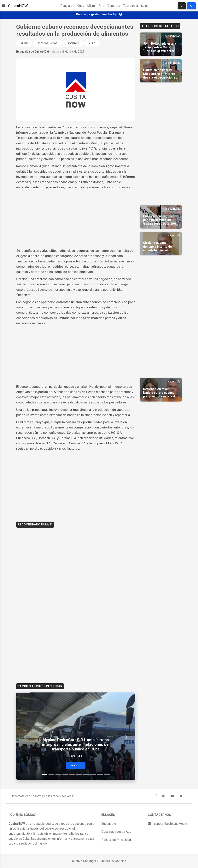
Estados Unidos (48, 43)
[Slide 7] (86, 774)
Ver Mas (76, 766)
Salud (145, 6)
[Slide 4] (65, 774)
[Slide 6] (79, 774)
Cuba (81, 6)
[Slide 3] (58, 774)
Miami (91, 6)
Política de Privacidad (116, 840)
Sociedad (73, 43)
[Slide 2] (51, 774)
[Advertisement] (76, 219)
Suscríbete (109, 824)
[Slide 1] (44, 774)
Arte (101, 6)
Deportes (114, 6)
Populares (67, 6)
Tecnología (131, 6)
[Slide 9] (100, 774)
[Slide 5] (72, 774)
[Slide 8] (93, 774)
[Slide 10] (107, 774)
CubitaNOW (18, 6)
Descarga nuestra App (116, 832)
